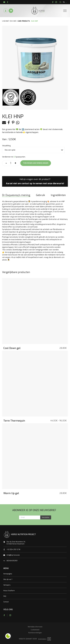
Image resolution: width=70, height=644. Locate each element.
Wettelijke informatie (35, 627)
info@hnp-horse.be (13, 555)
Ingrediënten (58, 195)
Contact (6, 602)
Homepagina (8, 574)
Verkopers (7, 585)
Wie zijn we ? (8, 579)
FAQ (5, 596)
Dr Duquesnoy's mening (16, 195)
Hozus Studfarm (9, 591)
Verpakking (6, 146)
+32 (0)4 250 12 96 (13, 549)
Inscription (46, 517)
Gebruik (40, 195)
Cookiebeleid (35, 630)
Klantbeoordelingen (35, 633)
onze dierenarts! (56, 183)
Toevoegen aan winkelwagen (36, 163)
